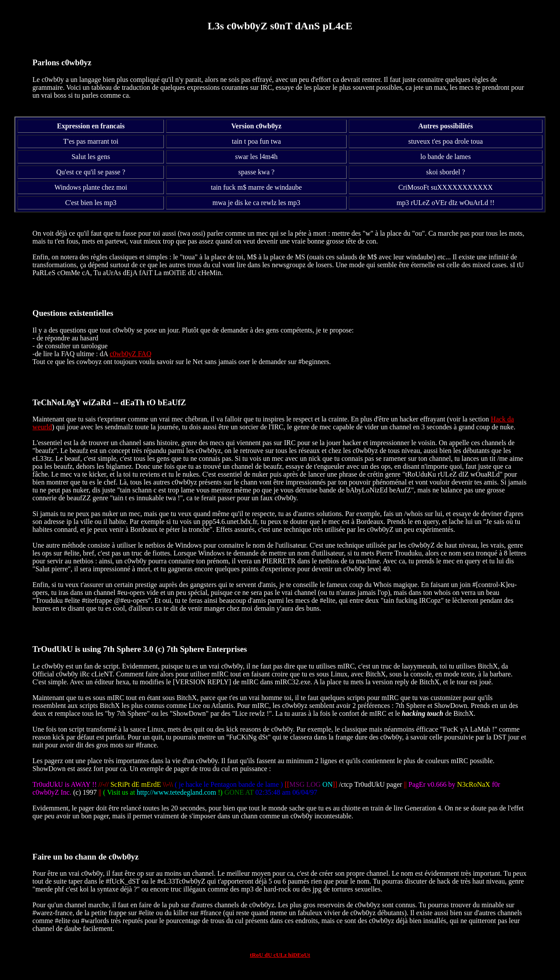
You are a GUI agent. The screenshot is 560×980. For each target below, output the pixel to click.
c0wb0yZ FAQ (130, 354)
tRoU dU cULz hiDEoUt (280, 955)
